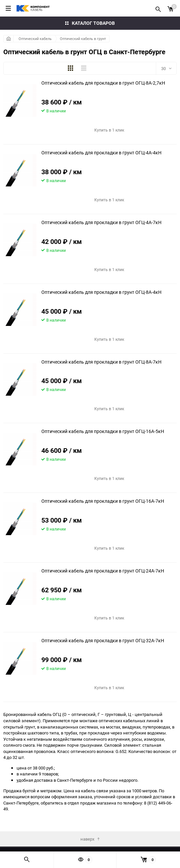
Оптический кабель (35, 39)
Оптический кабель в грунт (83, 39)
